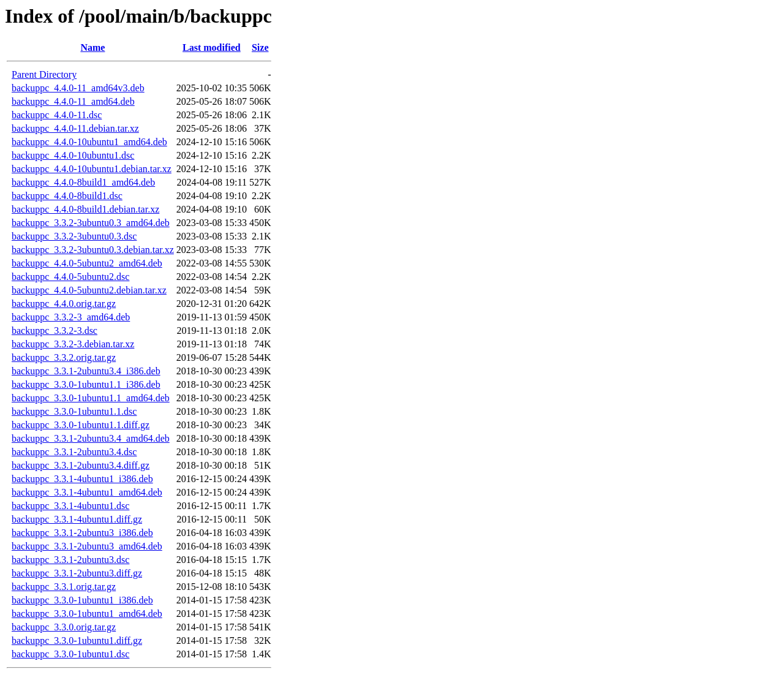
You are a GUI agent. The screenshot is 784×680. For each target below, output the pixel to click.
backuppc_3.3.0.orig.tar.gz (64, 627)
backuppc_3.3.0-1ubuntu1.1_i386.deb (86, 384)
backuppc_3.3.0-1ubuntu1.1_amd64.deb (91, 398)
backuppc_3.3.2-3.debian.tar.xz (73, 344)
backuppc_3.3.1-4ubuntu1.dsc (70, 506)
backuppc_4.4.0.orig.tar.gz (64, 304)
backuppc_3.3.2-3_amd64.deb (71, 317)
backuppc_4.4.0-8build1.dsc (67, 196)
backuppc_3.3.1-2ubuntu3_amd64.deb (87, 546)
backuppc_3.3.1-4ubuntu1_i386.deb (82, 479)
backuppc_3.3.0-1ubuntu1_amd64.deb (87, 614)
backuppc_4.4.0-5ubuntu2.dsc (70, 277)
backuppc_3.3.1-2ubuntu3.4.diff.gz (81, 465)
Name (92, 47)
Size (260, 47)
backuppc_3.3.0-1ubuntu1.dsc (70, 654)
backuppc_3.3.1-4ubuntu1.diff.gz (77, 519)
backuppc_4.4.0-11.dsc (57, 115)
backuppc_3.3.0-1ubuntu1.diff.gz (77, 640)
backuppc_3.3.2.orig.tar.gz (64, 357)
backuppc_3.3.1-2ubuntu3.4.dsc (74, 452)
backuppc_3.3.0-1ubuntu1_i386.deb (82, 600)
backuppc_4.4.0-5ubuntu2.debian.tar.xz (89, 290)
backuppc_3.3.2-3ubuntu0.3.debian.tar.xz (93, 250)
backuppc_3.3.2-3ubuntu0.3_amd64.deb (91, 223)
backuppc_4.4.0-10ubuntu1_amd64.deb (89, 142)
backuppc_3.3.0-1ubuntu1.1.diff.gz (81, 425)
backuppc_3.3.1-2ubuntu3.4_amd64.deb (91, 438)
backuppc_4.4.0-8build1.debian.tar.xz (85, 209)
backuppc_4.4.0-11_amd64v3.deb (78, 88)
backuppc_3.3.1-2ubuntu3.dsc (70, 560)
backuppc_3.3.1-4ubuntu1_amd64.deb (87, 492)
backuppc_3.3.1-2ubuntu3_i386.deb (82, 533)
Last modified (212, 47)
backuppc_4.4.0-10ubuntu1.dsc (73, 155)
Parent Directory (44, 74)
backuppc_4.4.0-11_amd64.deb (73, 101)
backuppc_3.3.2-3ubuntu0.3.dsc (74, 236)
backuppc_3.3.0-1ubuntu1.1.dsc (74, 411)
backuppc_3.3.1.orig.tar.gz (64, 587)
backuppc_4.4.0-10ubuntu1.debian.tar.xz (92, 169)
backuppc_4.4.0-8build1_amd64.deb (83, 182)
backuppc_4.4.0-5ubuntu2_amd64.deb (87, 263)
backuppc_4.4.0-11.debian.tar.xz (75, 128)
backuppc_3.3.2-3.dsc (55, 331)
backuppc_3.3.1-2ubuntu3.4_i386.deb (86, 371)
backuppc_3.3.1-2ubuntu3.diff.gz (77, 573)
